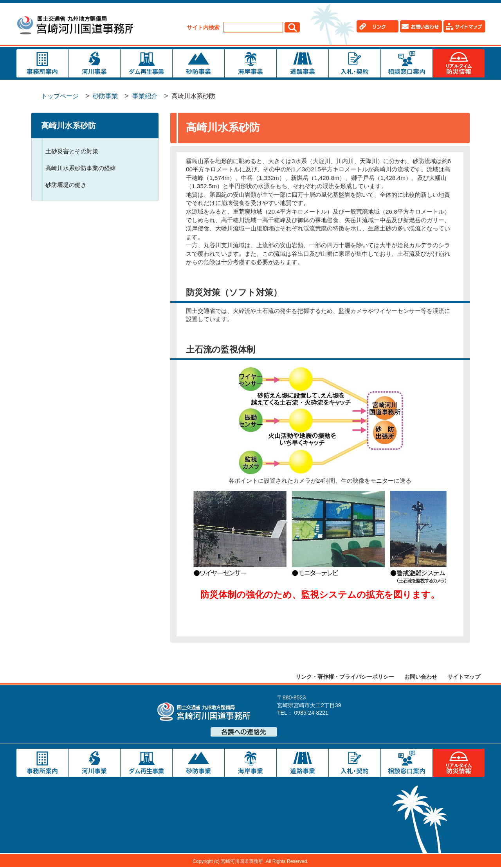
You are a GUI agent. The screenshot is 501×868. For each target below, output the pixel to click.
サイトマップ (464, 678)
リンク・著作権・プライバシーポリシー (345, 678)
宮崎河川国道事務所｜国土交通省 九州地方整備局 (76, 26)
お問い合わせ (421, 678)
